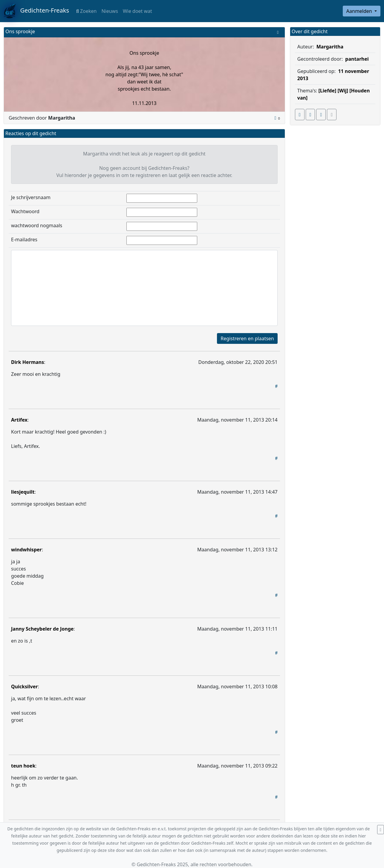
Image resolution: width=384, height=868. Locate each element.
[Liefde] (328, 91)
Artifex (19, 420)
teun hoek (23, 766)
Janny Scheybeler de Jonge (42, 629)
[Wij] (343, 91)
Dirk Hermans (27, 362)
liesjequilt (23, 492)
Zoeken (86, 11)
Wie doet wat (137, 11)
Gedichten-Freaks (36, 11)
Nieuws (110, 11)
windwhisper (26, 550)
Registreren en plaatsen (247, 338)
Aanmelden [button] (360, 11)
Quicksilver (24, 687)
